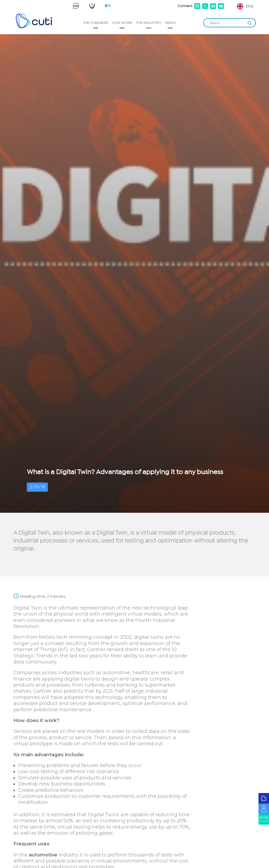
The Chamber (96, 23)
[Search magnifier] (250, 23)
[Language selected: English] (245, 6)
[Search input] (227, 23)
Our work (122, 23)
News (170, 23)
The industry (149, 23)
